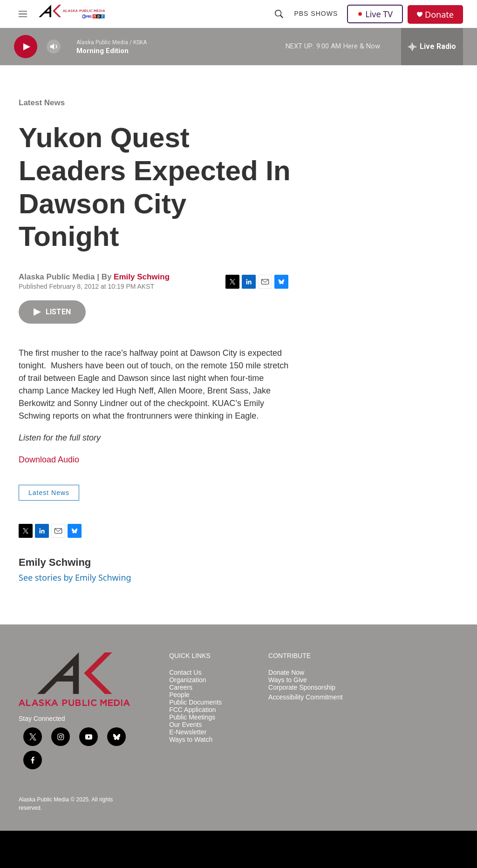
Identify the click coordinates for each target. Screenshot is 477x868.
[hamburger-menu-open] (23, 14)
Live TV (375, 14)
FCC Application (192, 710)
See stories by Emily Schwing (75, 577)
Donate (439, 15)
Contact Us (185, 673)
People (179, 695)
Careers (181, 688)
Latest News (42, 103)
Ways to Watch (191, 740)
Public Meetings (192, 717)
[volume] (54, 47)
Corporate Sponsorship (302, 688)
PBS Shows (316, 14)
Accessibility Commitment (305, 697)
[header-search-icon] (279, 14)
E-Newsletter (188, 732)
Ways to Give (288, 680)
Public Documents (195, 702)
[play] (26, 47)
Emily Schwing (142, 277)
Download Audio (49, 460)
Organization (187, 680)
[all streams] (432, 47)
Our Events (185, 725)
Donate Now (286, 673)
